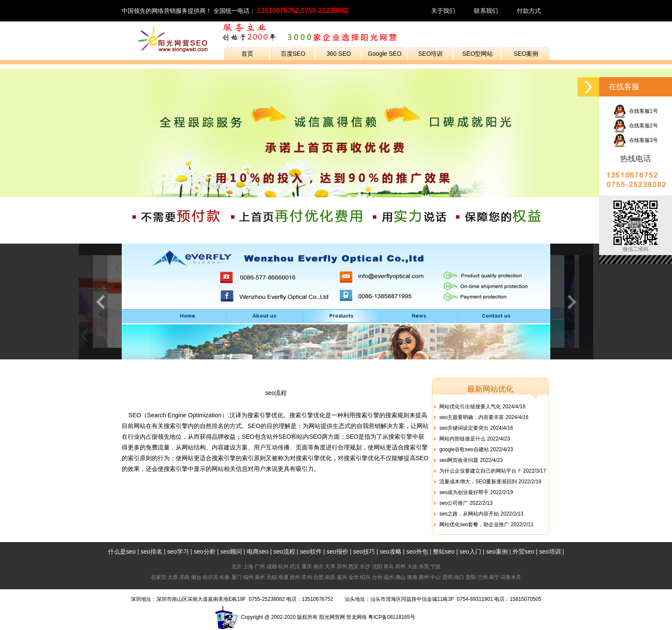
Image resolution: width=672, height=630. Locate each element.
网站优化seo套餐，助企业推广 (474, 524)
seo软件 (311, 552)
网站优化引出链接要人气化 (470, 407)
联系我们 (486, 11)
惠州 (424, 577)
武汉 (295, 567)
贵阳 (471, 577)
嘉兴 (342, 577)
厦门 (237, 577)
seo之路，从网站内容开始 (469, 514)
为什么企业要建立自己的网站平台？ (480, 471)
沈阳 (377, 567)
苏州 (342, 567)
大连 (412, 567)
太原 (173, 577)
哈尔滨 (210, 577)
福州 (248, 577)
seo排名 (151, 552)
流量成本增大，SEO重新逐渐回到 (478, 482)
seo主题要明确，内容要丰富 (472, 417)
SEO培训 (431, 54)
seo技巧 (364, 552)
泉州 (260, 577)
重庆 (307, 567)
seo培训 (550, 552)
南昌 (330, 577)
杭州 (283, 567)
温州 (389, 577)
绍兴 (365, 577)
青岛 (389, 567)
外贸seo (523, 552)
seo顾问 (231, 552)
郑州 (400, 567)
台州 (377, 577)
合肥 (318, 577)
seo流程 (276, 393)
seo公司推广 (454, 503)
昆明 (447, 577)
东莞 (424, 567)
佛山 (400, 577)
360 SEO (339, 54)
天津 (330, 567)
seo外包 (417, 552)
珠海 (412, 577)
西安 (354, 567)
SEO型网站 (478, 54)
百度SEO (293, 54)
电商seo (258, 552)
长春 (225, 577)
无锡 (272, 577)
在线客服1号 (635, 111)
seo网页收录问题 (459, 460)
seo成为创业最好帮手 (464, 492)
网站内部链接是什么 (462, 439)
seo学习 (178, 552)
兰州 (483, 577)
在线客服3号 (635, 140)
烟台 (196, 577)
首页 (247, 54)
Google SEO (385, 54)
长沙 (365, 567)
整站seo (444, 552)
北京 (237, 567)
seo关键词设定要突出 (464, 428)
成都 (272, 567)
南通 (283, 577)
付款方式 (529, 11)
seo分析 (205, 552)
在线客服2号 (635, 126)
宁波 (435, 567)
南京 (318, 567)
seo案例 (497, 552)
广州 (260, 567)
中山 (435, 577)
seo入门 (470, 552)
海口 (459, 577)
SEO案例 (526, 54)
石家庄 (159, 577)
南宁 (494, 577)
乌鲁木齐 (511, 577)
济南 (184, 577)
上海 (248, 567)
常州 (307, 577)
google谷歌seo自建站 (464, 449)
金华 (354, 577)
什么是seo (122, 552)
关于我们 (443, 11)
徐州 (295, 577)
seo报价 (337, 552)
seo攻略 (391, 552)
